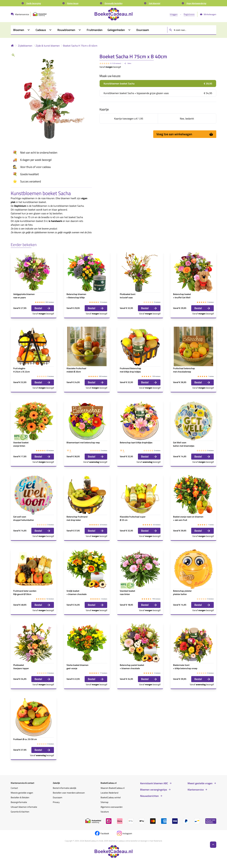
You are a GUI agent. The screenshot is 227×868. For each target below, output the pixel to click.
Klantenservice (196, 790)
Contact (14, 788)
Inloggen (174, 14)
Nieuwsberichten (149, 796)
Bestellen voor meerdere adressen (69, 793)
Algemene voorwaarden (112, 807)
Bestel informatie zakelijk (65, 788)
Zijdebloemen (25, 46)
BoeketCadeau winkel (111, 797)
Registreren (189, 14)
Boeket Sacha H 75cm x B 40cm (80, 46)
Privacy (56, 802)
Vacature (105, 812)
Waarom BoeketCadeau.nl (113, 788)
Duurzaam (58, 797)
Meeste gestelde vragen (22, 793)
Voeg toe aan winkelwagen (185, 134)
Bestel (43, 308)
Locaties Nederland (109, 793)
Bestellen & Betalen (20, 797)
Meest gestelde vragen (200, 783)
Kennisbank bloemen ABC (154, 783)
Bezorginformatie (19, 802)
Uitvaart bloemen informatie (24, 807)
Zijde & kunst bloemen (48, 46)
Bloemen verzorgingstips (154, 790)
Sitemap (104, 802)
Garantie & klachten (20, 812)
